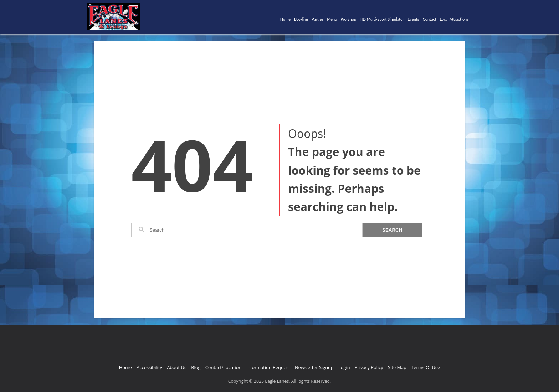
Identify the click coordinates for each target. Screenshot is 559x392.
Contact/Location (224, 367)
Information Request (268, 367)
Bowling (301, 19)
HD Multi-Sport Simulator (382, 19)
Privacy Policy (369, 367)
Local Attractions (454, 19)
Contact (429, 19)
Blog (196, 367)
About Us (177, 367)
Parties (317, 19)
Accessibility (149, 367)
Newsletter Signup (314, 367)
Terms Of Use (425, 367)
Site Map (397, 367)
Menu (332, 19)
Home (285, 19)
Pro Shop (348, 19)
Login (344, 367)
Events (413, 19)
